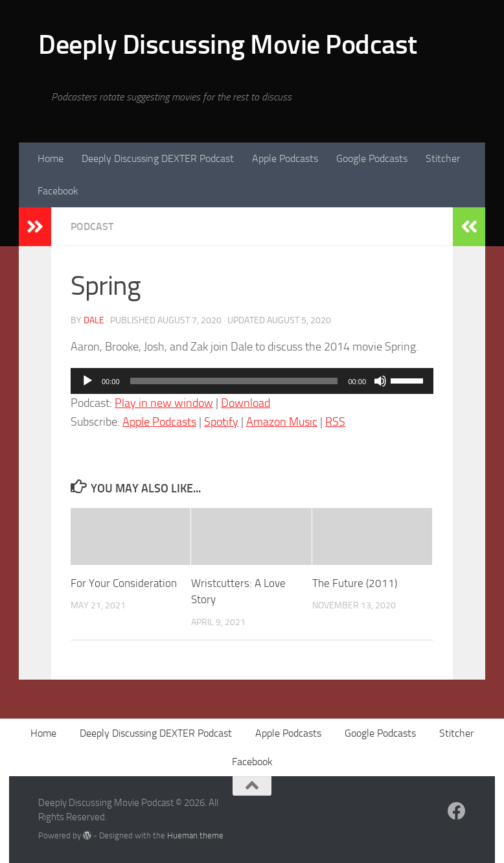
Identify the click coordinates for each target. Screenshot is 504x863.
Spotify (221, 422)
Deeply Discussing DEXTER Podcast (158, 158)
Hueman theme (195, 835)
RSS (335, 422)
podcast (92, 226)
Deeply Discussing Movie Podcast (228, 45)
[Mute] (380, 381)
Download (246, 403)
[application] (252, 381)
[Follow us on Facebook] (457, 811)
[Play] (87, 381)
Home (51, 158)
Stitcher (443, 158)
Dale (94, 320)
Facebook (58, 191)
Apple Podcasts (285, 158)
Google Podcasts (372, 158)
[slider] (234, 381)
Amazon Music (282, 422)
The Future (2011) (355, 583)
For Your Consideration (124, 583)
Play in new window (164, 403)
